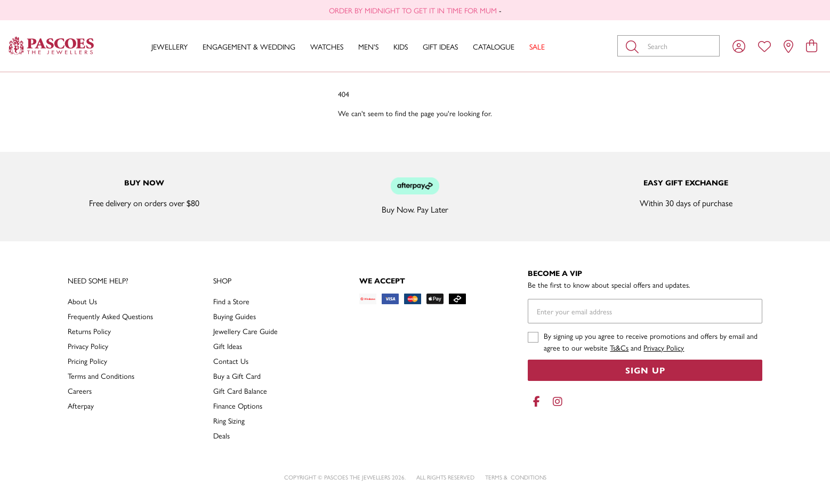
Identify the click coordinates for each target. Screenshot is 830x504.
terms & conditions (516, 477)
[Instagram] (555, 401)
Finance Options (238, 405)
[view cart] (812, 45)
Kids (401, 46)
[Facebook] (536, 401)
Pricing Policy (87, 361)
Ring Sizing (229, 420)
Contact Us (231, 361)
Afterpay (81, 405)
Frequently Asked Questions (110, 316)
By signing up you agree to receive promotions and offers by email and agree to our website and (651, 342)
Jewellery (170, 46)
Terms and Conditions (101, 376)
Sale (537, 46)
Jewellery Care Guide (245, 331)
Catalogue (494, 46)
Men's (368, 46)
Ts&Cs (619, 347)
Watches (327, 46)
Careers (80, 391)
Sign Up (645, 370)
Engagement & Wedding (249, 46)
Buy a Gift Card (237, 376)
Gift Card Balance (240, 391)
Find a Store (231, 301)
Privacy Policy (88, 346)
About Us (82, 301)
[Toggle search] (634, 46)
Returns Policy (89, 331)
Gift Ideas (440, 46)
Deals (221, 435)
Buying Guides (235, 316)
